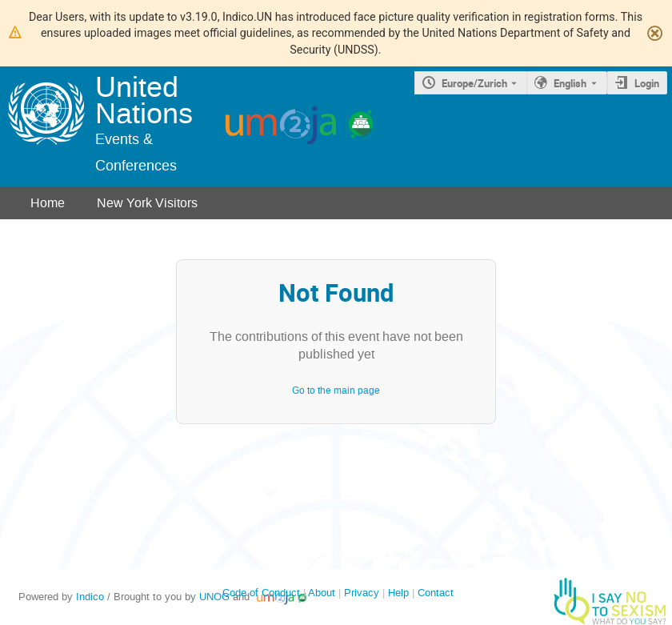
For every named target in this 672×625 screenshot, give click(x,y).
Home (48, 203)
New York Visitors (147, 203)
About (322, 593)
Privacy (362, 593)
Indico (90, 597)
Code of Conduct (261, 593)
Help (398, 593)
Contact (436, 593)
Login (647, 83)
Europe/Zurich (474, 83)
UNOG (214, 597)
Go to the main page (336, 391)
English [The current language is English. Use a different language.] (570, 83)
